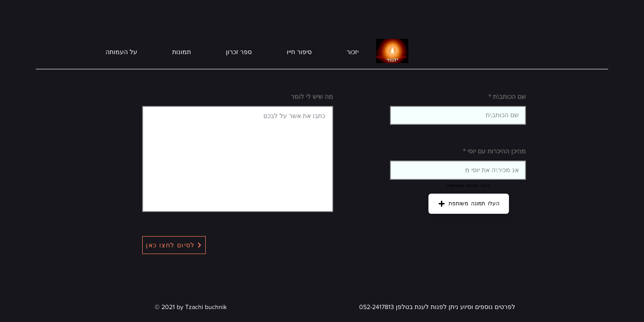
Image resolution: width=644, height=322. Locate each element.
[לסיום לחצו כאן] (174, 245)
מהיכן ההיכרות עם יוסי (497, 151)
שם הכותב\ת (509, 97)
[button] (469, 204)
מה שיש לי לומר (312, 97)
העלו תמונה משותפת (469, 185)
